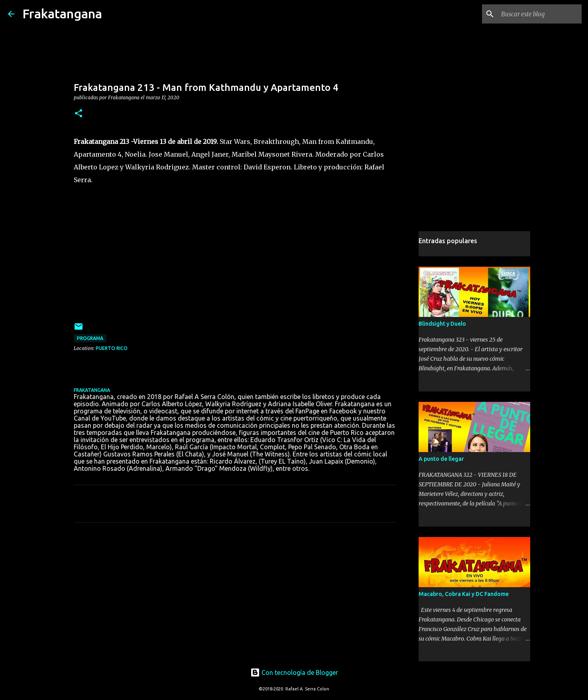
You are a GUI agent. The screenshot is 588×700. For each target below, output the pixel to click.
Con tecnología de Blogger (294, 672)
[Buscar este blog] (540, 14)
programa (90, 338)
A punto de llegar (441, 459)
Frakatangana (62, 14)
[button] (79, 114)
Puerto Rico (112, 348)
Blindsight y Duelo (442, 324)
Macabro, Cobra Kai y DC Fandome (464, 594)
